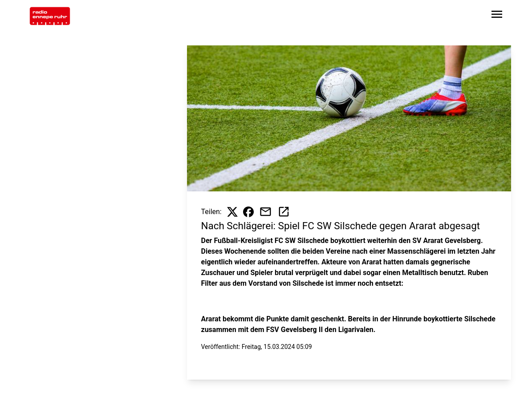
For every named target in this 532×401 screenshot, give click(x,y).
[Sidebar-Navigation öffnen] (497, 16)
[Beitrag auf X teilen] (232, 212)
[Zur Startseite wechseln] (50, 16)
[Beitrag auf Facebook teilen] (248, 212)
